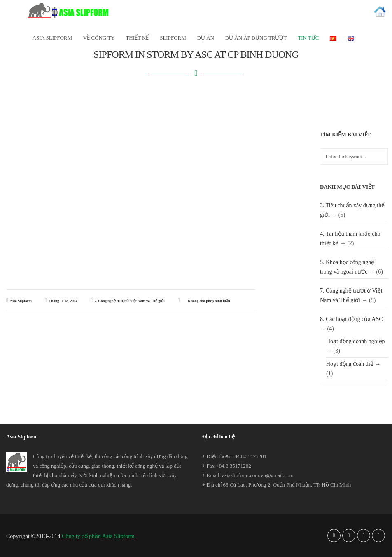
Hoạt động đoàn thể (350, 364)
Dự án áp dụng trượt (256, 38)
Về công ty (99, 38)
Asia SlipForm (52, 38)
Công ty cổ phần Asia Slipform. (99, 536)
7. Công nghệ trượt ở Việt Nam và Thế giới (129, 301)
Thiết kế (137, 38)
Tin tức (308, 38)
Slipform (173, 38)
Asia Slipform (21, 301)
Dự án (205, 38)
